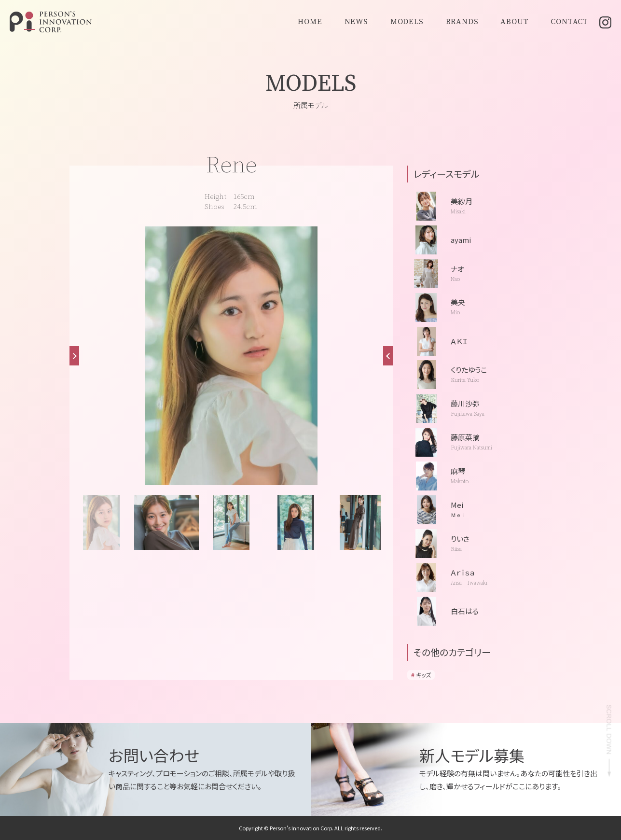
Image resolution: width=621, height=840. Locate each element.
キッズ (423, 675)
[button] (388, 356)
